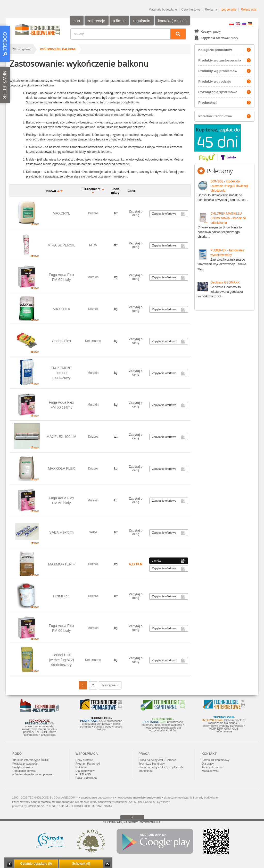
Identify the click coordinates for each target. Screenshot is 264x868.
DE (250, 24)
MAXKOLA (61, 309)
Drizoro (93, 213)
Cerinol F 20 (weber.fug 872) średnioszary (61, 660)
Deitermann (93, 341)
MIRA (93, 245)
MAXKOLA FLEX (61, 468)
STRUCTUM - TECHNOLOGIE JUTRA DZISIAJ (82, 806)
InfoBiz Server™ (38, 806)
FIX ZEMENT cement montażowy (61, 373)
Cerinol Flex (61, 341)
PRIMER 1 (61, 596)
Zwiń (107, 864)
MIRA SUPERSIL (61, 245)
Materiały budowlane (163, 10)
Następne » (110, 685)
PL (232, 24)
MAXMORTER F (61, 564)
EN (238, 24)
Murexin (93, 277)
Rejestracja (249, 10)
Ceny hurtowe (191, 10)
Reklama (211, 10)
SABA (93, 532)
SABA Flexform (61, 532)
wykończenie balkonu (58, 49)
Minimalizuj (10, 864)
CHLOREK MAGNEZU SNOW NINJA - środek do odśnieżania (228, 218)
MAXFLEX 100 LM (61, 437)
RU (244, 24)
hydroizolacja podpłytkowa (120, 102)
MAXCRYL (61, 213)
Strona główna (22, 49)
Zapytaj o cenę (136, 213)
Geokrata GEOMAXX (225, 282)
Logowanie (229, 10)
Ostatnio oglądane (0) (36, 864)
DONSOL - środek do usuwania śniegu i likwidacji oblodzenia (229, 186)
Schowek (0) (81, 864)
